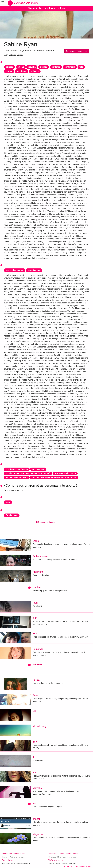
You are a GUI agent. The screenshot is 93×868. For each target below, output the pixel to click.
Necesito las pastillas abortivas (46, 8)
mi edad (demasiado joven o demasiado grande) (28, 473)
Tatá (35, 618)
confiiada (56, 67)
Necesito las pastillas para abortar (63, 854)
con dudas (22, 71)
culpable (35, 71)
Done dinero (7, 860)
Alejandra (38, 572)
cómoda (10, 67)
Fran (35, 603)
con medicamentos (15, 270)
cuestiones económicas (17, 469)
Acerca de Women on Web (14, 854)
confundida (70, 67)
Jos (34, 757)
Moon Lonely (40, 726)
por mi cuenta (34, 270)
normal (9, 71)
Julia (35, 773)
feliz (81, 67)
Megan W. (38, 834)
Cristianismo (12, 515)
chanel (36, 819)
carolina (37, 587)
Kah (35, 803)
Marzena (37, 664)
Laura (36, 541)
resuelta (32, 67)
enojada (44, 67)
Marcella (37, 788)
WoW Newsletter (56, 860)
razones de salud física (65, 473)
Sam (35, 695)
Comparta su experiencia (77, 51)
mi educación (38, 469)
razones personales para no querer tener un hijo (54, 477)
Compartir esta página (46, 522)
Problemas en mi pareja (17, 477)
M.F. (35, 711)
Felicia (36, 680)
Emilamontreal (40, 556)
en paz (21, 67)
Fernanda (38, 649)
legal (8, 502)
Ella (35, 634)
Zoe (35, 742)
